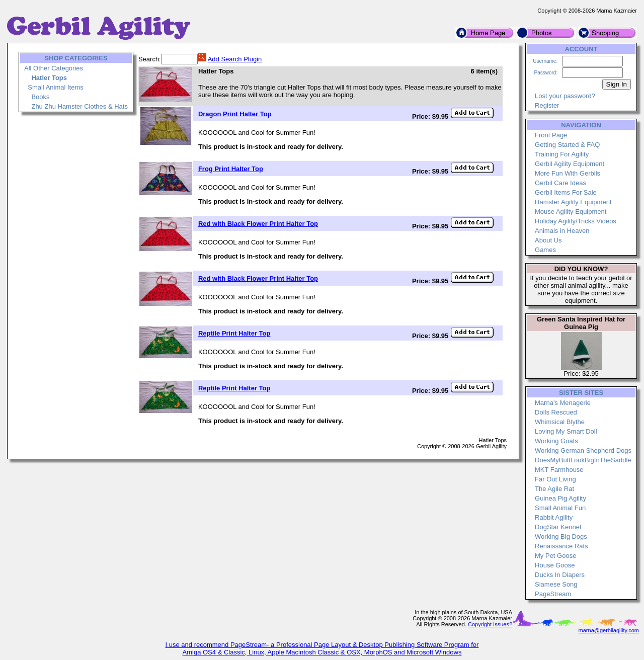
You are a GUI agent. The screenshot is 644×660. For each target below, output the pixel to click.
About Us (548, 240)
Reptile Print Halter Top (234, 333)
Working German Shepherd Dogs (583, 450)
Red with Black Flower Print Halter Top (258, 224)
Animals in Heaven (562, 231)
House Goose (555, 565)
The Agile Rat (554, 489)
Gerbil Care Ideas (560, 183)
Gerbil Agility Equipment (570, 164)
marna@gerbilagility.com (609, 630)
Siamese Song (556, 584)
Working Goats (556, 441)
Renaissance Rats (561, 546)
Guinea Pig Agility (560, 498)
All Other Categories (54, 68)
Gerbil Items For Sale (566, 192)
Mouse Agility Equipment (571, 212)
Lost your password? (565, 96)
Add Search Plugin (235, 59)
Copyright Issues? (490, 624)
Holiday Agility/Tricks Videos (576, 221)
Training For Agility (562, 154)
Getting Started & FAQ (567, 145)
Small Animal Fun (560, 508)
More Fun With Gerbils (568, 173)
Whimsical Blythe (560, 422)
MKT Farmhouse (559, 470)
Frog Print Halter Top (231, 169)
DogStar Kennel (558, 527)
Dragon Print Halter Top (235, 114)
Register (547, 105)
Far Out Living (555, 479)
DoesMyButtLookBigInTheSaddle (583, 460)
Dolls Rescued (556, 412)
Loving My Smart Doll (566, 431)
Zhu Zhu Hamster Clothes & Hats (79, 106)
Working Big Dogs (561, 537)
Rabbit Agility (554, 517)
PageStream (553, 594)
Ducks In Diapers (560, 575)
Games (545, 250)
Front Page (551, 135)
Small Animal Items (56, 87)
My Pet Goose (555, 556)
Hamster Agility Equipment (573, 202)
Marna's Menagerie (563, 403)
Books (40, 97)
